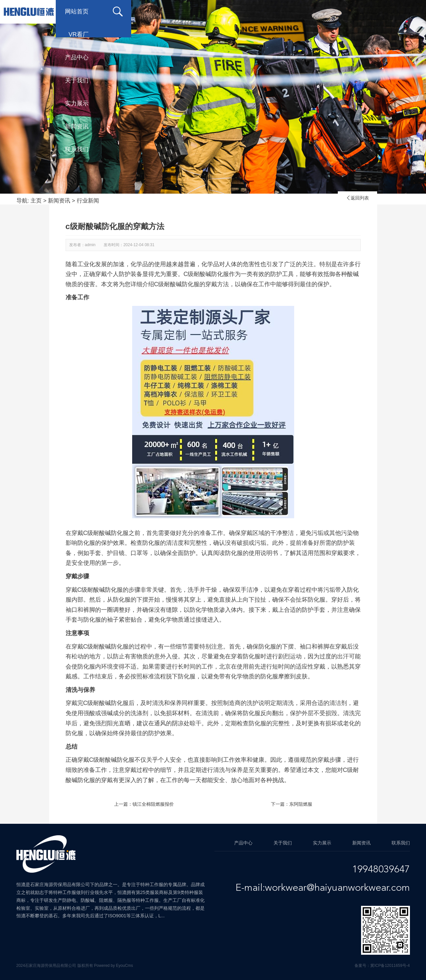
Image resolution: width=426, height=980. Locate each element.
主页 (36, 201)
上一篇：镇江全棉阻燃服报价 (144, 804)
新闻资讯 (342, 11)
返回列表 (357, 198)
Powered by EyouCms (113, 966)
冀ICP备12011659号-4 (390, 966)
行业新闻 (88, 201)
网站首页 (80, 11)
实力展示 (290, 11)
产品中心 (185, 11)
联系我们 (395, 11)
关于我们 (237, 11)
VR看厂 (134, 11)
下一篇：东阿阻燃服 (292, 804)
